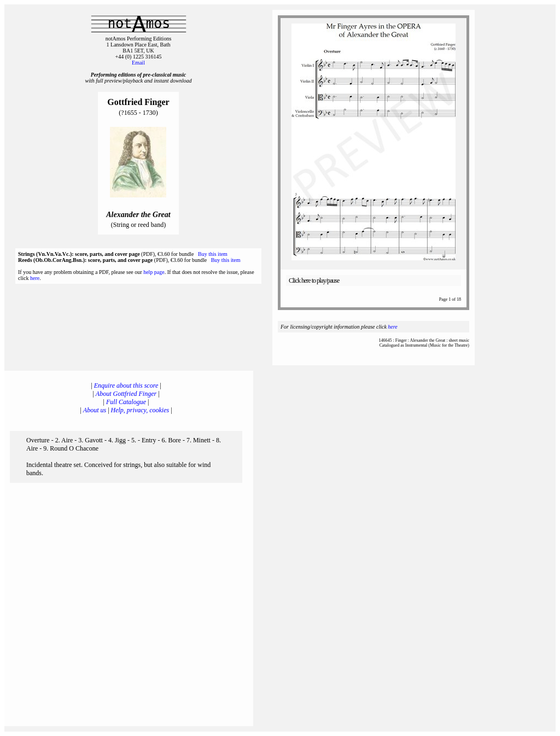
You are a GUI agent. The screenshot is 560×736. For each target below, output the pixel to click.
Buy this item (213, 254)
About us (95, 410)
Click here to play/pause (314, 281)
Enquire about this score (126, 385)
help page (154, 272)
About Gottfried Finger (126, 394)
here (35, 278)
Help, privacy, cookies (140, 410)
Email (138, 63)
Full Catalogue (126, 402)
